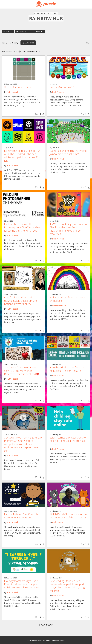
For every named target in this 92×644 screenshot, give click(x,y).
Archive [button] (14, 43)
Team (5, 43)
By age (8, 31)
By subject (23, 31)
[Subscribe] (28, 43)
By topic (38, 31)
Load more (46, 625)
